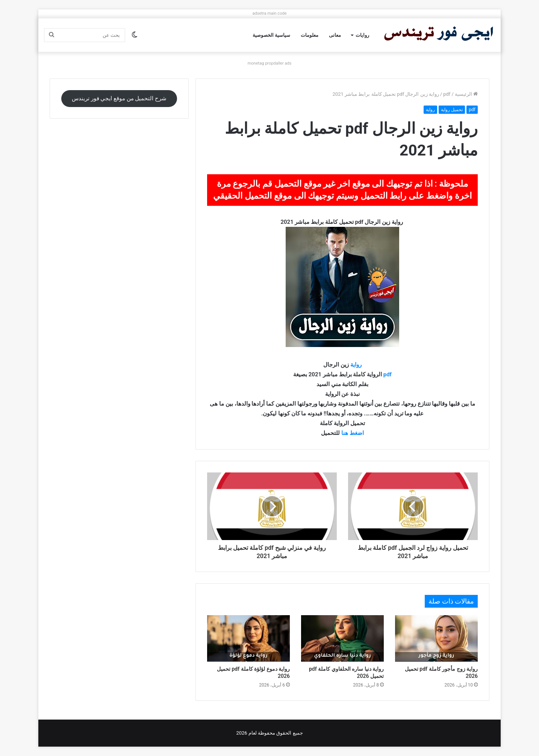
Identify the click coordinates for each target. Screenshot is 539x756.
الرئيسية (466, 94)
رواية (430, 110)
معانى (335, 35)
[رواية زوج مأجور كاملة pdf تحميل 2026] (436, 638)
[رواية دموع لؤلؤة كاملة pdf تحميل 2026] (248, 638)
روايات (362, 35)
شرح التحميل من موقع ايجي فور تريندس (119, 98)
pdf (447, 94)
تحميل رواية (452, 110)
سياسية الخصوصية (271, 35)
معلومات (310, 35)
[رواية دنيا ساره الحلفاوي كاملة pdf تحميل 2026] (342, 638)
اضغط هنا (353, 433)
